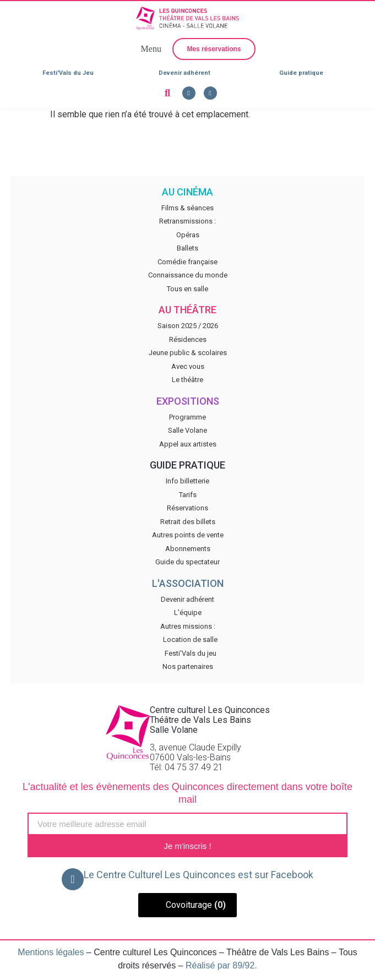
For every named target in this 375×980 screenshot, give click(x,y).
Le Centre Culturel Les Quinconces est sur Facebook (199, 875)
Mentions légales (51, 952)
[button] (150, 49)
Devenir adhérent (184, 73)
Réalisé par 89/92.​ (221, 965)
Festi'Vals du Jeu (68, 73)
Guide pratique (301, 73)
